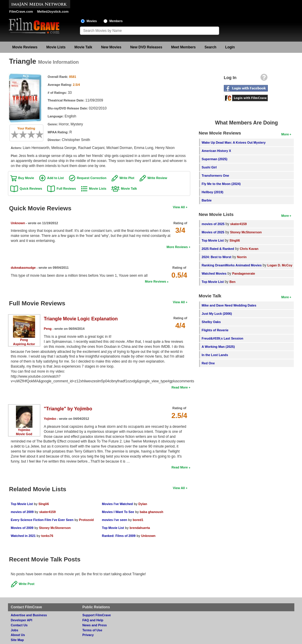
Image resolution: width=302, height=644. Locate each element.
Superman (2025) (215, 159)
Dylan (143, 504)
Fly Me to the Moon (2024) (221, 184)
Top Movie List (22, 504)
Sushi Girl (209, 167)
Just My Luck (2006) (217, 314)
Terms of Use (92, 630)
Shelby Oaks (211, 322)
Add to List (55, 178)
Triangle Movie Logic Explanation (81, 319)
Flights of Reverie (215, 330)
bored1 (138, 520)
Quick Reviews (31, 189)
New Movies (111, 47)
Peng (24, 340)
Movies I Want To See (118, 512)
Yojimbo (24, 430)
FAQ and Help (93, 620)
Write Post (27, 584)
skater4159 (47, 512)
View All (179, 207)
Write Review (157, 178)
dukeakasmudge (23, 268)
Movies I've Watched (118, 504)
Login (230, 47)
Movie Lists (56, 47)
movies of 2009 (22, 512)
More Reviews (177, 247)
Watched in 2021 (23, 536)
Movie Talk (83, 47)
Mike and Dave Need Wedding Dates (229, 305)
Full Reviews (66, 189)
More (285, 134)
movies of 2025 (213, 224)
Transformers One (215, 176)
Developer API (22, 620)
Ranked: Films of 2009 (119, 536)
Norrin (242, 257)
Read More (179, 387)
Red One (208, 363)
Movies (92, 21)
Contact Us (19, 625)
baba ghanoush (152, 512)
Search (211, 47)
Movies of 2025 (213, 232)
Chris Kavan (249, 249)
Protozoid (86, 520)
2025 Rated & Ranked (218, 249)
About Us (18, 635)
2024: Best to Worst (217, 257)
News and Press (95, 625)
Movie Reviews (25, 47)
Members (116, 21)
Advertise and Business (29, 615)
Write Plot (127, 178)
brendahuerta (140, 528)
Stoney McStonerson (55, 528)
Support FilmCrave (97, 615)
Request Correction (92, 178)
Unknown (18, 223)
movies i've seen (115, 520)
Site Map (17, 640)
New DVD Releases (146, 47)
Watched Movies (214, 273)
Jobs (15, 630)
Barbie (207, 200)
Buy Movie (26, 178)
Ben (232, 282)
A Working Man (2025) (218, 347)
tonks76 (47, 536)
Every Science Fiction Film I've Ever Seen (42, 520)
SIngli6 (44, 504)
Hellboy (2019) (212, 192)
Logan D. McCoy (280, 265)
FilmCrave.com (21, 12)
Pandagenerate (243, 273)
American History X (216, 151)
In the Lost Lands (215, 355)
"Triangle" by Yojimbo (68, 409)
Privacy (88, 635)
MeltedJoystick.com (53, 12)
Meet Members (183, 47)
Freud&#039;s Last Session (223, 338)
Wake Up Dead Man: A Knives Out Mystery (234, 142)
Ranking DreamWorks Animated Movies (232, 265)
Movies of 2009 (22, 528)
